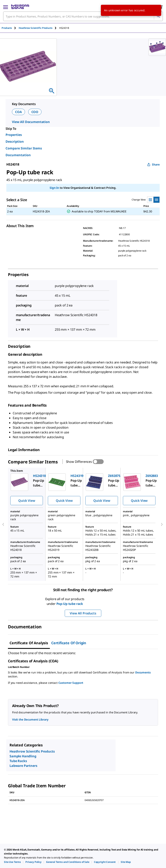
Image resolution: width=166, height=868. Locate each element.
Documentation (18, 155)
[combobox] (83, 16)
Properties (14, 135)
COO (35, 112)
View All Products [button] (83, 613)
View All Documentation (31, 122)
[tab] (10, 28)
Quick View (27, 501)
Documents (143, 672)
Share (153, 164)
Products (7, 28)
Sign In (54, 188)
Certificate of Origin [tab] (69, 643)
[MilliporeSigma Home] (20, 7)
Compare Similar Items (24, 148)
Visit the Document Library (30, 719)
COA (18, 112)
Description (15, 141)
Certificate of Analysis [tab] (29, 643)
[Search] (158, 16)
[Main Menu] (6, 7)
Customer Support (71, 683)
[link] (12, 862)
